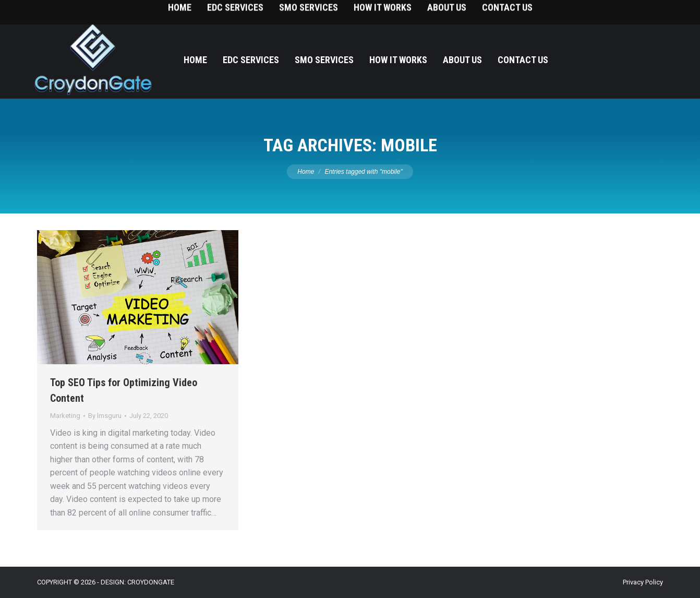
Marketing (65, 416)
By (105, 416)
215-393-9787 (653, 11)
